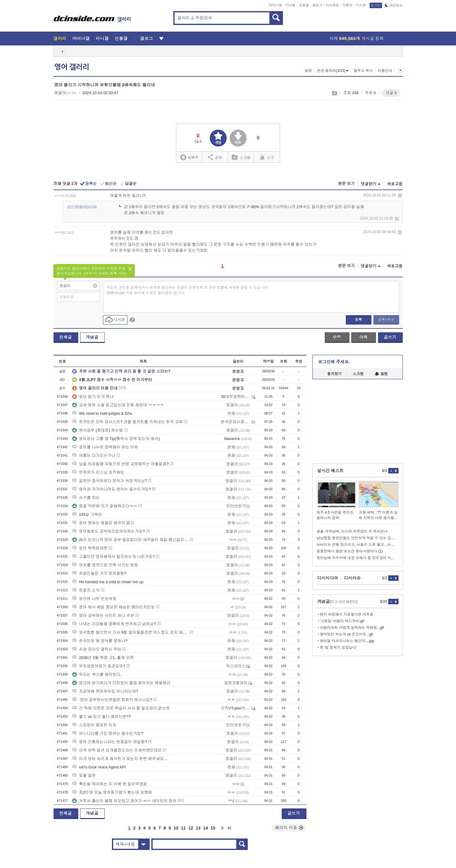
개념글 (92, 337)
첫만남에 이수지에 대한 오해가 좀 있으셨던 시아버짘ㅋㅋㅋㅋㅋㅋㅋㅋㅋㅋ (358, 558)
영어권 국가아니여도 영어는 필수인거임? (112, 489)
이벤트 (347, 5)
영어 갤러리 (72, 67)
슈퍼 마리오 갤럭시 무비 (97, 649)
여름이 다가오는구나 (94, 456)
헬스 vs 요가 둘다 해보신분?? (101, 717)
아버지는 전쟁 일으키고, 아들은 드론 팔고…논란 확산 (358, 545)
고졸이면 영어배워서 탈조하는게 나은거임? (113, 557)
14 (206, 828)
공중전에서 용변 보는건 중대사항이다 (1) (350, 551)
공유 (215, 157)
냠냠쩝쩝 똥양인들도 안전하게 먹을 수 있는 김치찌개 (358, 538)
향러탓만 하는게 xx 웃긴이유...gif (347, 634)
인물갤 (304, 5)
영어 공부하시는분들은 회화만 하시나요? (112, 700)
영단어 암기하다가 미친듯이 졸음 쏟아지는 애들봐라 (121, 683)
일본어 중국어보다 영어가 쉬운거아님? (110, 481)
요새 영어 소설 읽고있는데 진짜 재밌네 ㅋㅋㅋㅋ (118, 405)
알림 (381, 374)
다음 (223, 828)
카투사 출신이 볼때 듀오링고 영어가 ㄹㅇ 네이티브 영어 (124, 801)
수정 (337, 337)
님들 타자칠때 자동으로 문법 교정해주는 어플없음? (120, 464)
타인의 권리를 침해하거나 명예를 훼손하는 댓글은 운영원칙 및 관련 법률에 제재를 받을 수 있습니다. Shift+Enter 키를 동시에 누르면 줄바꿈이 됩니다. (188, 290)
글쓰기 (390, 337)
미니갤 (290, 5)
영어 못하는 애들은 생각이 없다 (103, 523)
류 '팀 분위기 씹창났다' (338, 648)
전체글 (66, 337)
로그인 (376, 5)
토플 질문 (84, 776)
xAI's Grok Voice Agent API (99, 767)
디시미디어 (328, 578)
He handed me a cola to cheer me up (108, 582)
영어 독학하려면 (90, 548)
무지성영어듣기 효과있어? (99, 666)
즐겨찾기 (334, 374)
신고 (267, 157)
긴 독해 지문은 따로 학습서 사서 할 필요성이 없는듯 (121, 708)
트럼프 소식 (86, 590)
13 (198, 828)
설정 (308, 71)
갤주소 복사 (363, 71)
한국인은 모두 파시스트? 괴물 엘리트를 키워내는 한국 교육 (127, 422)
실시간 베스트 (330, 471)
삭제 (400, 196)
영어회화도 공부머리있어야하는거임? (109, 531)
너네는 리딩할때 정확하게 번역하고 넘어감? (114, 624)
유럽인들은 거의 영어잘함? (99, 573)
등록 (358, 320)
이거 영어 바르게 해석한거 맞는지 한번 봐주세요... (120, 759)
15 (213, 828)
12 (191, 828)
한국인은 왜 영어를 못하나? (100, 641)
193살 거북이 (87, 514)
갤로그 (317, 5)
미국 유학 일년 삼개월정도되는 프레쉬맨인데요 (117, 750)
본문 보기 (346, 184)
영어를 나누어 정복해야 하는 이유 (105, 447)
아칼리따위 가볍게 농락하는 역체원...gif (352, 628)
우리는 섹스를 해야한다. (97, 674)
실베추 (189, 157)
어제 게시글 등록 (357, 38)
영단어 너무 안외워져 (94, 599)
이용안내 (385, 71)
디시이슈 (352, 578)
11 (183, 828)
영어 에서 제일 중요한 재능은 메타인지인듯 (113, 607)
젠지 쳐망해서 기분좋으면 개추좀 (347, 614)
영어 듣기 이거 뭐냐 (93, 397)
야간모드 (394, 5)
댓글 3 (391, 93)
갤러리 (60, 38)
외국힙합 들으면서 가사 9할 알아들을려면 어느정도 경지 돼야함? (130, 632)
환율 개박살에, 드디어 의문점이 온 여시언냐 (352, 531)
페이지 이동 (289, 828)
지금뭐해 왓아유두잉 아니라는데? (105, 691)
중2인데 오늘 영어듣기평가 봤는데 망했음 (112, 792)
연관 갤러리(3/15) (333, 71)
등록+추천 (386, 320)
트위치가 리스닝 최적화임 (98, 472)
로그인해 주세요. (334, 362)
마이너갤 (275, 5)
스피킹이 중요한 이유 (94, 725)
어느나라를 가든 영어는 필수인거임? (108, 733)
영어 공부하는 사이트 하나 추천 (103, 616)
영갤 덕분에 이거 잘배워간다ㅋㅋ (105, 506)
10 (176, 828)
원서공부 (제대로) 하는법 (98, 430)
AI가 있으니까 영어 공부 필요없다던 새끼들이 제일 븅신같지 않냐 (130, 540)
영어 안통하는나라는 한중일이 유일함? (110, 742)
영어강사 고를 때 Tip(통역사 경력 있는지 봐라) (116, 439)
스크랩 (334, 93)
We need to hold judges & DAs (102, 413)
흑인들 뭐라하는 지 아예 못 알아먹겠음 (110, 784)
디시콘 (361, 5)
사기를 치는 (86, 498)
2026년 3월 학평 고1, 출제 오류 (103, 658)
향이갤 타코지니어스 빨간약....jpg (347, 641)
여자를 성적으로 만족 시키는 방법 (105, 565)
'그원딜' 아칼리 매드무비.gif (342, 621)
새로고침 (395, 184)
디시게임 (332, 5)
